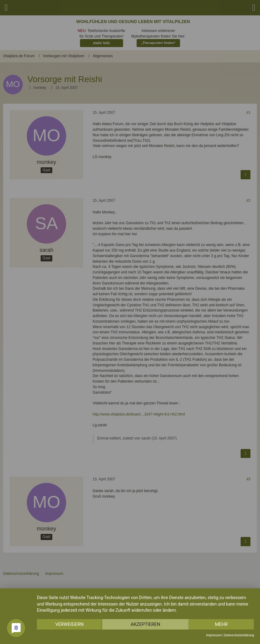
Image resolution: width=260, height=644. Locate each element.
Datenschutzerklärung (239, 635)
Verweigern (70, 624)
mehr (221, 624)
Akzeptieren (145, 624)
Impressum (214, 635)
